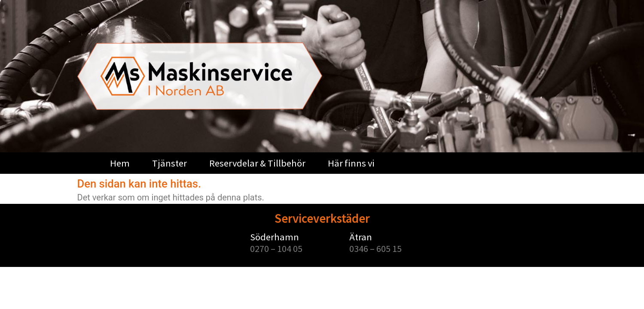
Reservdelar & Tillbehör (257, 163)
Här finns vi (351, 163)
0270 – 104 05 (276, 248)
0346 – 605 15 (375, 248)
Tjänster (169, 163)
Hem (120, 163)
